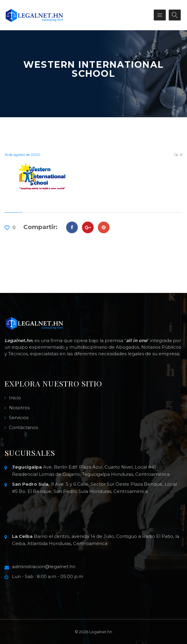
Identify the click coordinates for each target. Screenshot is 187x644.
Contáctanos (23, 427)
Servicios (19, 417)
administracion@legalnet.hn (44, 566)
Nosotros (19, 408)
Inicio (15, 398)
